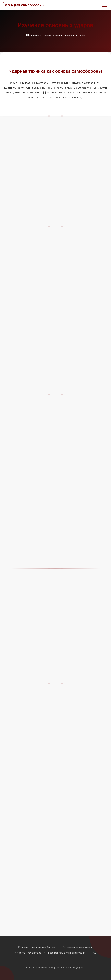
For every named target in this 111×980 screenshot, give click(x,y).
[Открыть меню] (104, 5)
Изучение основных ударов (78, 947)
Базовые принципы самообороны (37, 947)
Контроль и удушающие (28, 953)
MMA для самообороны (24, 5)
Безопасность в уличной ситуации (67, 953)
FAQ (94, 953)
